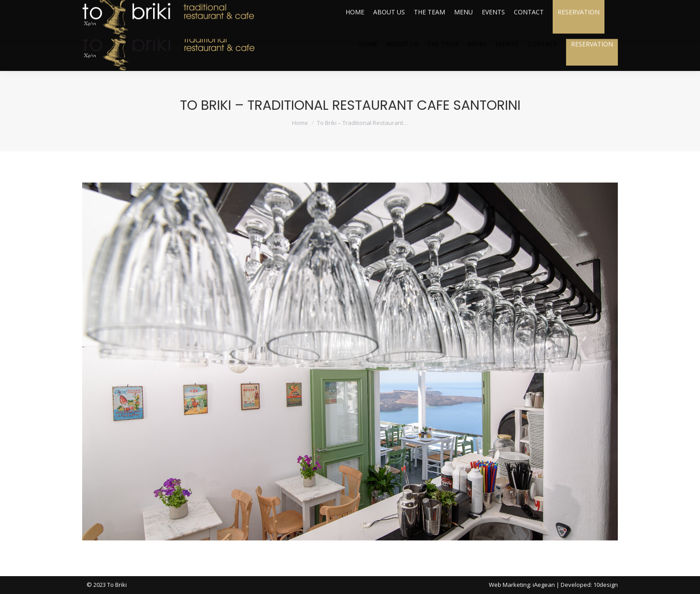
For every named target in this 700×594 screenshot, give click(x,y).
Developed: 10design (589, 585)
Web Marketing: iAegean (522, 585)
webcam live (592, 9)
